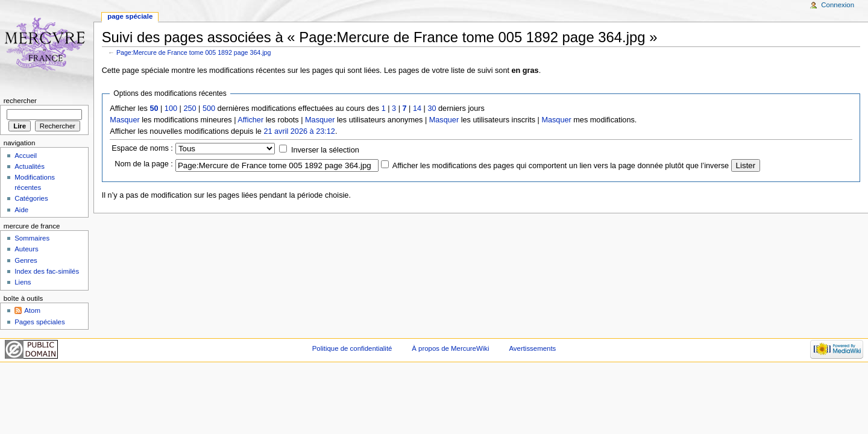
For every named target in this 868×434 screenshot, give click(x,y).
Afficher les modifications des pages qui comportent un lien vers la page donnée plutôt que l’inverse (561, 166)
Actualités (30, 166)
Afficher (250, 120)
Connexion (838, 5)
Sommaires (32, 238)
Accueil (26, 156)
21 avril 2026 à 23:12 (299, 131)
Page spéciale (130, 16)
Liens (23, 282)
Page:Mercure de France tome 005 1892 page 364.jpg (194, 52)
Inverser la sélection (325, 150)
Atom (32, 310)
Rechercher (20, 101)
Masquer (124, 120)
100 (171, 108)
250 (190, 108)
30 (432, 108)
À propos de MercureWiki (450, 348)
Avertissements (532, 348)
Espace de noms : (142, 148)
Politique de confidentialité (352, 348)
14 (417, 108)
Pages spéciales (39, 322)
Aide (21, 210)
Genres (26, 260)
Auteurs (26, 249)
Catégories (31, 198)
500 (209, 108)
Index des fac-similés (47, 271)
